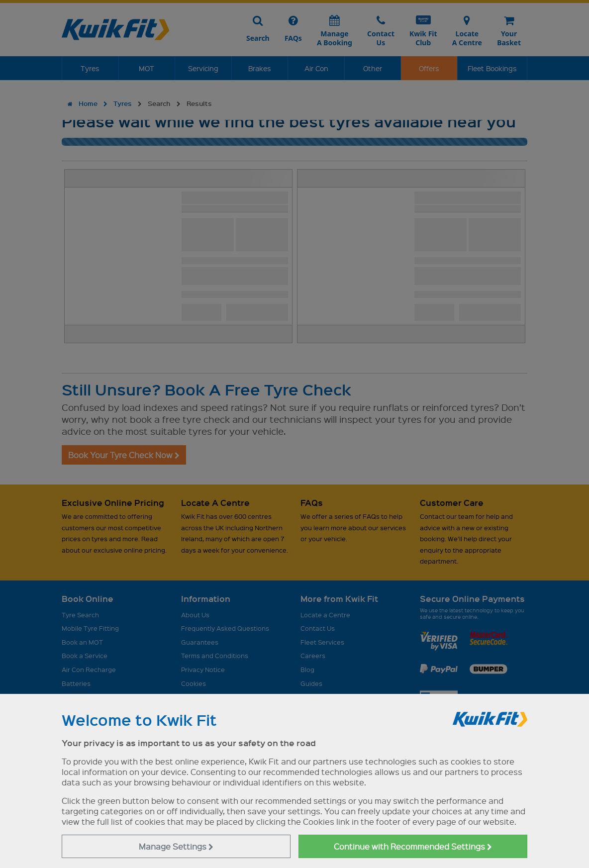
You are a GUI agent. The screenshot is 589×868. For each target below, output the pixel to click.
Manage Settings (176, 846)
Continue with (413, 846)
